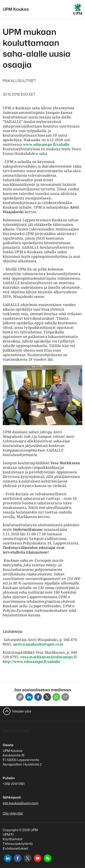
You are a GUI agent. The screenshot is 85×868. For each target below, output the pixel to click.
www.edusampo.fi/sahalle (46, 144)
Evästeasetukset (15, 848)
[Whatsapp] (56, 697)
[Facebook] (38, 697)
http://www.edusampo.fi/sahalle (32, 661)
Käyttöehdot (12, 839)
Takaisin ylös (21, 711)
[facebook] (18, 858)
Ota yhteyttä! (13, 813)
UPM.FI (8, 834)
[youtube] (38, 858)
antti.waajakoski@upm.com (38, 644)
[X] (47, 697)
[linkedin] (8, 858)
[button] (48, 858)
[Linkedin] (29, 697)
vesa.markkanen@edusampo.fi (48, 657)
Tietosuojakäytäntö (18, 844)
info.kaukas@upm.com (21, 803)
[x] (28, 858)
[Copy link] (20, 697)
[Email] (65, 697)
